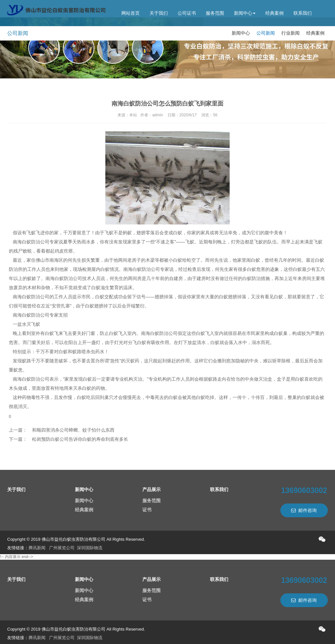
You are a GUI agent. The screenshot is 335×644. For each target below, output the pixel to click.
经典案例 (274, 13)
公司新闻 (266, 33)
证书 (147, 510)
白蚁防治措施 (256, 278)
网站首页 (131, 13)
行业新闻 (291, 33)
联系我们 (303, 13)
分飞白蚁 (137, 342)
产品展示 (151, 489)
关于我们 (159, 13)
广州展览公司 (62, 548)
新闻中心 (245, 13)
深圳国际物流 (90, 548)
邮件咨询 (304, 510)
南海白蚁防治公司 (31, 242)
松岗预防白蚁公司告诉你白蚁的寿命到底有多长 (80, 439)
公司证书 (187, 13)
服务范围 (215, 13)
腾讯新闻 (37, 548)
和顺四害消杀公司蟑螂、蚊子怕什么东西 (73, 430)
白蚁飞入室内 (210, 333)
